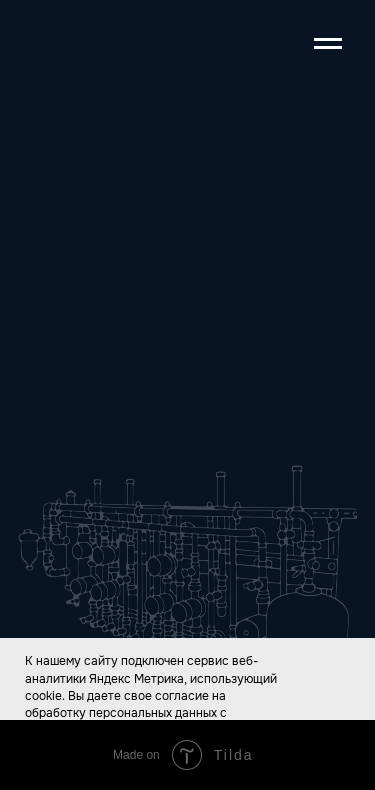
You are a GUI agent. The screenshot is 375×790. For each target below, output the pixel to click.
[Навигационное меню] (328, 44)
